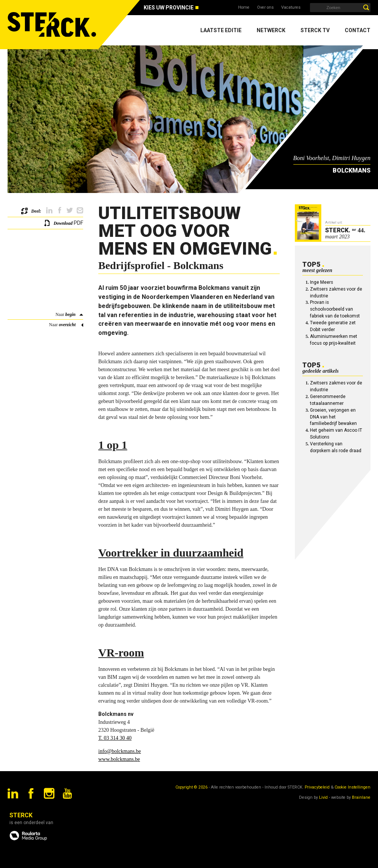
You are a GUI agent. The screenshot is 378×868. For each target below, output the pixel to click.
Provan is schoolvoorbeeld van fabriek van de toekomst (335, 309)
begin (70, 314)
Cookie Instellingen (352, 787)
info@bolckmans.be (120, 751)
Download (63, 223)
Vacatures (291, 7)
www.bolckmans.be (119, 759)
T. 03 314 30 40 (115, 738)
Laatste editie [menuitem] (221, 30)
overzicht (67, 325)
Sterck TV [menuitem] (315, 30)
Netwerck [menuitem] (271, 30)
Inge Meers (321, 282)
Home (244, 7)
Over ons (265, 7)
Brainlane (361, 797)
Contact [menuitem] (358, 30)
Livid (323, 797)
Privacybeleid (317, 787)
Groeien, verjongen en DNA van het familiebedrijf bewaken (333, 417)
